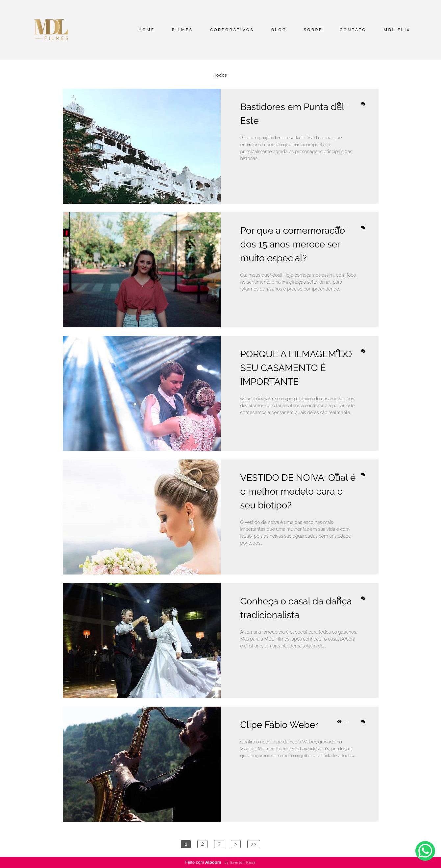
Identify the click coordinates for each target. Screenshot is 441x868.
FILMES (182, 30)
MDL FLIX (397, 30)
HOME (147, 30)
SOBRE (313, 30)
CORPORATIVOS (232, 30)
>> (254, 844)
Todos (220, 75)
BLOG (279, 30)
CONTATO (353, 30)
